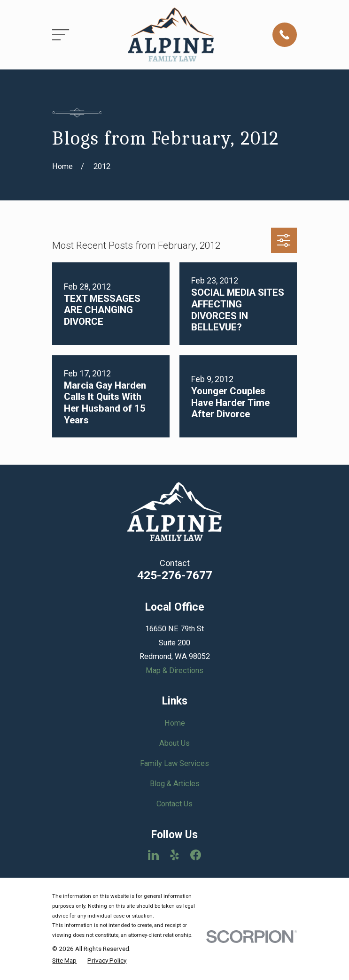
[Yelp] (174, 855)
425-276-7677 (175, 575)
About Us (174, 743)
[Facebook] (196, 855)
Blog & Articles (175, 784)
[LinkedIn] (153, 855)
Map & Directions (174, 670)
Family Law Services (174, 763)
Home (175, 723)
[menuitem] (64, 961)
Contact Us (174, 804)
